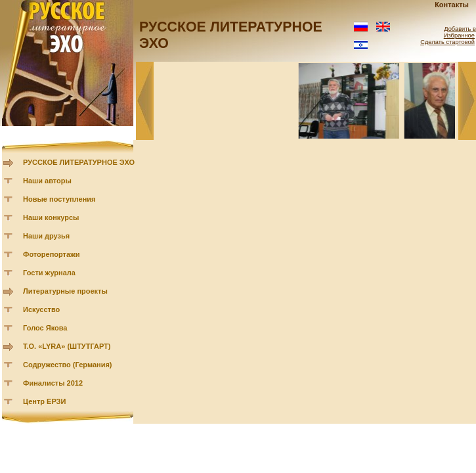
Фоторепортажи (52, 254)
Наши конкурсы (51, 217)
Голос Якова (45, 328)
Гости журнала (49, 273)
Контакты (452, 5)
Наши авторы (47, 181)
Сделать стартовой (447, 42)
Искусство (41, 309)
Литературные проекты (65, 291)
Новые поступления (59, 199)
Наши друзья (46, 236)
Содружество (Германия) (67, 365)
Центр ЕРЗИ (44, 401)
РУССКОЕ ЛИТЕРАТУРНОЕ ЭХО (79, 162)
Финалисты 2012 (53, 383)
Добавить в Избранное (460, 32)
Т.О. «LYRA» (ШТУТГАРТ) (67, 346)
